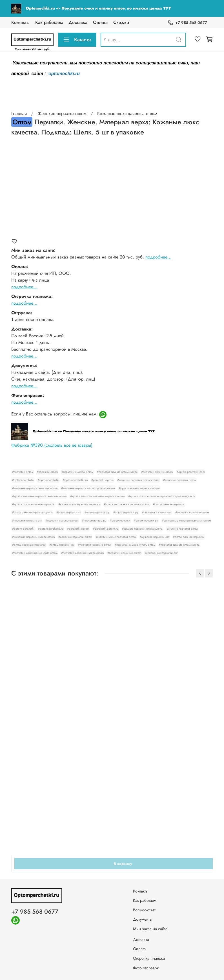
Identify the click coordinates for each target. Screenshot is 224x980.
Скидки (121, 22)
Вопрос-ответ (144, 910)
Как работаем (49, 22)
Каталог (77, 40)
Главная (19, 113)
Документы (143, 919)
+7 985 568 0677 (187, 23)
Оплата (100, 22)
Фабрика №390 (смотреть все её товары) (52, 445)
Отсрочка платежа (149, 958)
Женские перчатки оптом (62, 113)
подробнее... (158, 257)
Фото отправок (146, 968)
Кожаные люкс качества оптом (127, 113)
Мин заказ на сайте (150, 929)
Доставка (78, 22)
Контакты (20, 22)
